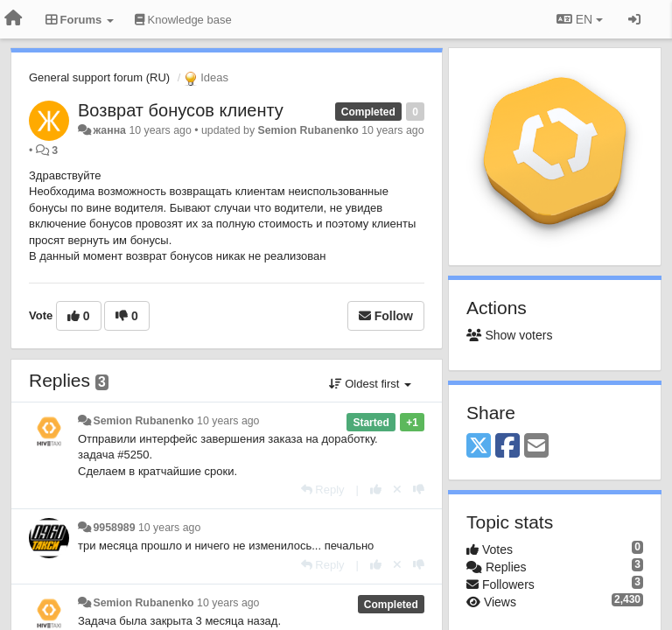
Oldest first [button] (370, 384)
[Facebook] (507, 447)
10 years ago (228, 421)
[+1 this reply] (376, 490)
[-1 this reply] (419, 490)
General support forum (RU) (99, 77)
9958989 (114, 528)
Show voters (509, 335)
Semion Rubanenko (308, 130)
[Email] (536, 447)
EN (580, 19)
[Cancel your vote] (397, 490)
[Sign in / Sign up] (634, 19)
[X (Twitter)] (479, 447)
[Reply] (323, 490)
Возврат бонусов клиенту (181, 110)
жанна (109, 130)
